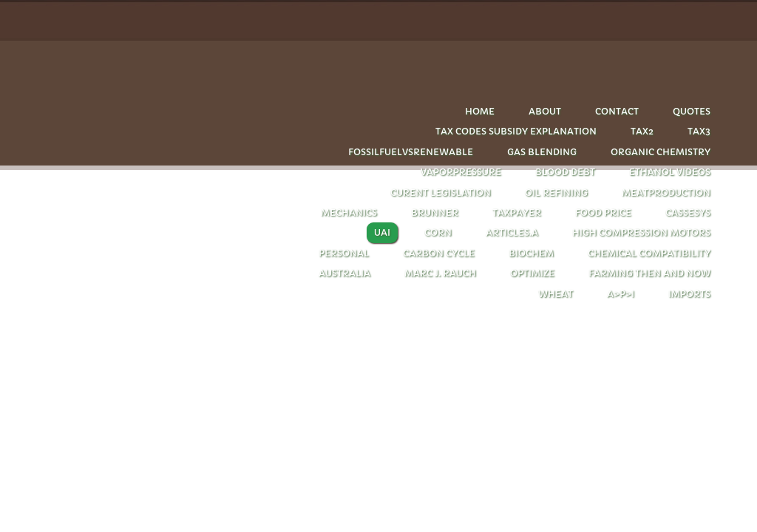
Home (480, 111)
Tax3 (699, 131)
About (545, 111)
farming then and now (649, 273)
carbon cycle (439, 253)
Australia (344, 273)
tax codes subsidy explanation (516, 131)
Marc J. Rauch (440, 273)
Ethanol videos (670, 172)
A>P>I (621, 294)
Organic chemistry (661, 152)
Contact (617, 111)
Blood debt (565, 172)
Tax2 (642, 131)
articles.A (512, 232)
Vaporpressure (461, 172)
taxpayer (517, 212)
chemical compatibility (649, 253)
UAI (382, 232)
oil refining (556, 192)
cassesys (688, 212)
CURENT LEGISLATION (441, 192)
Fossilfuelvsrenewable (411, 152)
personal (344, 253)
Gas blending (542, 152)
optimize (532, 273)
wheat (556, 294)
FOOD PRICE (603, 212)
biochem (531, 253)
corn (438, 232)
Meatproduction (666, 192)
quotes (692, 111)
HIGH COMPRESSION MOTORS (641, 232)
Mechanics (349, 212)
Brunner (435, 212)
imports (689, 294)
